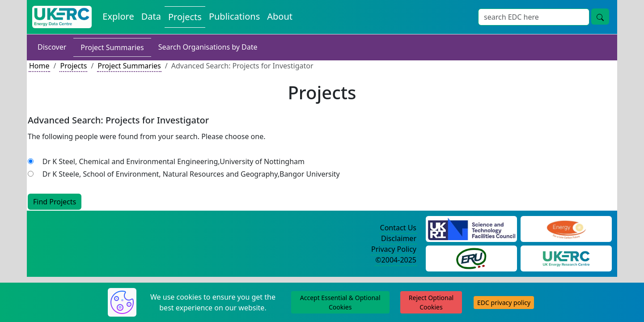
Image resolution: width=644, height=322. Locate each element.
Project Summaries (112, 47)
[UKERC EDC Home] (62, 17)
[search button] (600, 17)
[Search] (534, 17)
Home (39, 66)
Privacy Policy (394, 249)
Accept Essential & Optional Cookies (340, 302)
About (280, 16)
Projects (185, 17)
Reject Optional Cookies (431, 302)
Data (151, 16)
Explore (118, 16)
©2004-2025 (396, 260)
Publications (234, 16)
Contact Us (398, 228)
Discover (52, 47)
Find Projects (55, 202)
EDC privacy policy (504, 303)
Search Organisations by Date (208, 47)
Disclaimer (399, 238)
